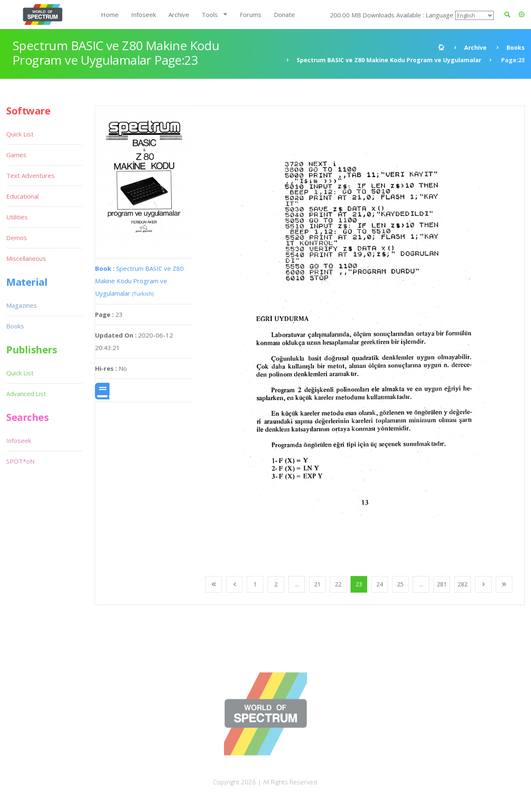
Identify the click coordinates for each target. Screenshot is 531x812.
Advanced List (26, 394)
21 (317, 584)
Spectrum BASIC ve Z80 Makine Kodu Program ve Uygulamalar (389, 60)
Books (516, 47)
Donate (284, 15)
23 (359, 584)
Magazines (22, 305)
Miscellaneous (26, 258)
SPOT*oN (20, 461)
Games (16, 155)
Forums (251, 15)
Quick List (20, 134)
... (297, 584)
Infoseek (144, 15)
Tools (210, 15)
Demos (17, 238)
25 (400, 584)
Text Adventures (30, 175)
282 (463, 584)
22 (338, 584)
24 (380, 584)
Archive (179, 15)
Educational (22, 196)
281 (442, 584)
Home (110, 15)
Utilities (17, 217)
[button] (522, 15)
